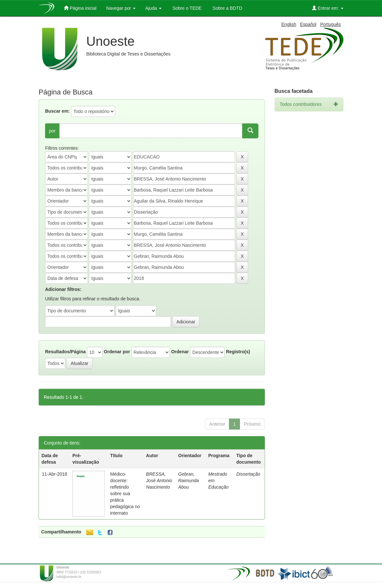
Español (308, 24)
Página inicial (80, 8)
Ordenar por (117, 352)
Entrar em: (328, 8)
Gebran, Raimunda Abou (189, 481)
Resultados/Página (65, 352)
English (289, 24)
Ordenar (180, 352)
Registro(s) (238, 352)
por (52, 131)
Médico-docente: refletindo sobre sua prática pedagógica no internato (125, 494)
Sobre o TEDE (186, 8)
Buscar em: (57, 111)
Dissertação (248, 474)
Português (330, 24)
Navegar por (121, 8)
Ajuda (153, 8)
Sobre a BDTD (227, 8)
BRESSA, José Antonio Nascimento (159, 481)
